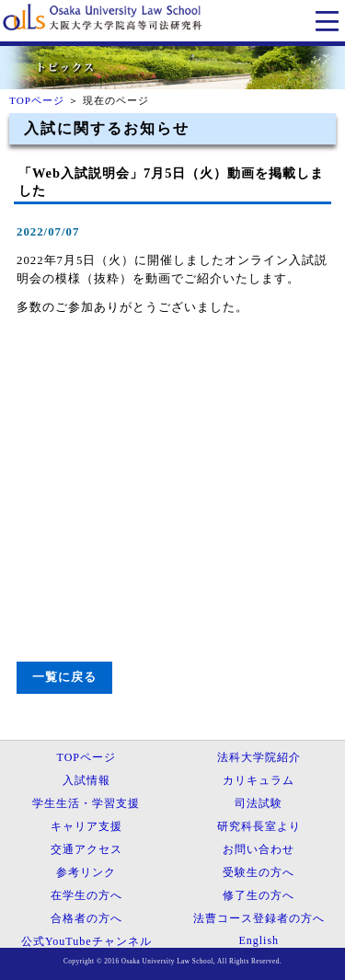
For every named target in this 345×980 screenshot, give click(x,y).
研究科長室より (259, 826)
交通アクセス (86, 849)
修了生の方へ (259, 895)
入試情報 (86, 780)
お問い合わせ (259, 849)
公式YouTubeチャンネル (86, 941)
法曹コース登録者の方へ (259, 918)
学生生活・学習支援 (86, 803)
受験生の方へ (259, 872)
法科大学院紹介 (259, 757)
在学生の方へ (86, 895)
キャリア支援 (86, 826)
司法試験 (259, 803)
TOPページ (37, 100)
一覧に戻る (64, 677)
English (259, 940)
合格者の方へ (86, 918)
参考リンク (86, 872)
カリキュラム (259, 780)
